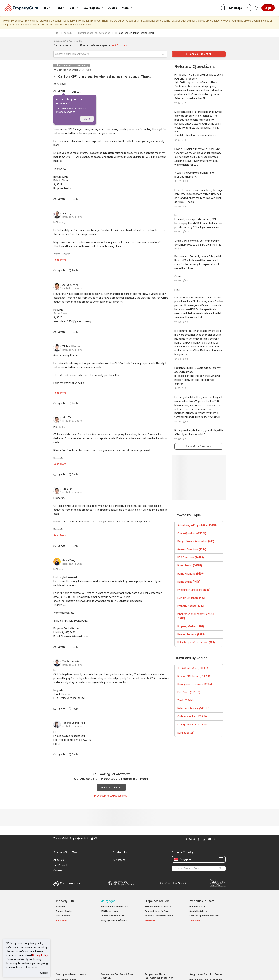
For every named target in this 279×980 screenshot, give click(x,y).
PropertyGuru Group (67, 852)
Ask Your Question (111, 788)
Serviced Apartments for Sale (160, 916)
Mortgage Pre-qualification (114, 920)
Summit (173, 883)
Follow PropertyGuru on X (220, 839)
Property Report (218, 883)
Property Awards (121, 883)
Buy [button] (48, 8)
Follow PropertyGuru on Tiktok (224, 839)
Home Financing (190, 574)
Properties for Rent (202, 901)
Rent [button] (61, 8)
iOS (94, 839)
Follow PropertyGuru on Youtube (210, 839)
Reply (73, 199)
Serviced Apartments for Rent (204, 916)
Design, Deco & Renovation (196, 541)
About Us (59, 860)
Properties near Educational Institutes (159, 934)
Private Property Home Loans (115, 907)
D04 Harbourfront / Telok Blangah (206, 938)
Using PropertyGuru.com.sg (196, 643)
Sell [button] (74, 8)
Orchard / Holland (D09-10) (192, 717)
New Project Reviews (67, 947)
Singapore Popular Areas (206, 932)
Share (76, 92)
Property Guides (64, 911)
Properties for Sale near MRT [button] (117, 941)
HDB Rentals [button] (197, 907)
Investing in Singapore (194, 590)
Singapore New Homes (71, 932)
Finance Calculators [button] (112, 916)
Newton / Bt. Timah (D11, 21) (194, 676)
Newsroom (119, 860)
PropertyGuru (65, 901)
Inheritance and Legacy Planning (72, 66)
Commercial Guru (69, 883)
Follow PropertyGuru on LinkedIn (215, 839)
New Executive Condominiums (71, 942)
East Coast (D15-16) (189, 692)
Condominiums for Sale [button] (159, 911)
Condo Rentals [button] (198, 911)
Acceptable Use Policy (66, 972)
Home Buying (190, 566)
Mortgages (108, 901)
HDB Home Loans (109, 911)
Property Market (191, 626)
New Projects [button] (93, 8)
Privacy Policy (40, 955)
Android (83, 839)
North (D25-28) (186, 733)
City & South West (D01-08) (193, 668)
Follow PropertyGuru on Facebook (198, 839)
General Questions (192, 549)
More (127, 8)
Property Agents (191, 606)
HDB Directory (63, 916)
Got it (87, 119)
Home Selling (189, 582)
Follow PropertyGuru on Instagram (204, 839)
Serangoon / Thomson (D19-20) (195, 684)
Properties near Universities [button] (161, 941)
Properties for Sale (157, 901)
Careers (58, 870)
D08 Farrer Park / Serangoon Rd (205, 951)
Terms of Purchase (136, 972)
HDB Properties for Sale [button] (158, 907)
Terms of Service (92, 972)
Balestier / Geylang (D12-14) (193, 708)
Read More (60, 260)
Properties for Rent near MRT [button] (117, 946)
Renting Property (191, 634)
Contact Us (120, 852)
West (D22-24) (185, 700)
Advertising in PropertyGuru (197, 525)
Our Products (61, 865)
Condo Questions (192, 533)
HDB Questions (191, 557)
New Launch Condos (66, 938)
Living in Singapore (191, 598)
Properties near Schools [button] (159, 946)
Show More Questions (199, 446)
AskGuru (60, 907)
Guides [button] (112, 8)
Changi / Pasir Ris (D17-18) (192, 725)
